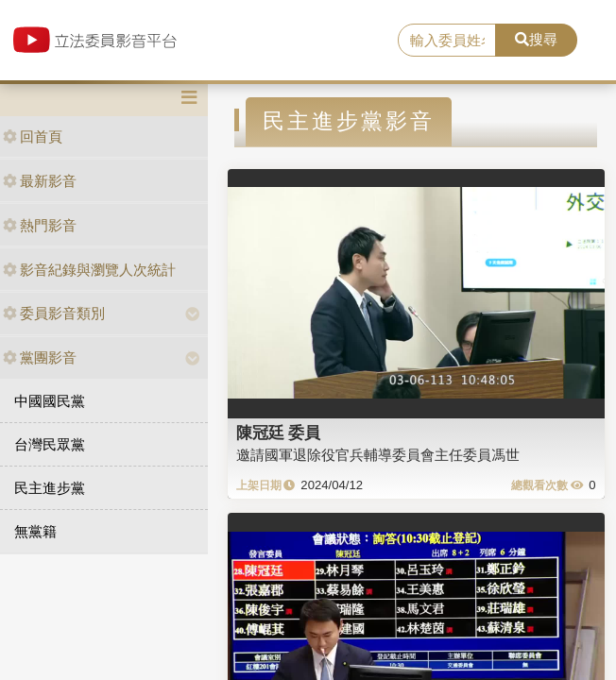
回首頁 (33, 136)
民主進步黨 (50, 488)
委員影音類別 (54, 313)
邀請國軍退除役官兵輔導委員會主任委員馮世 (378, 455)
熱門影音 (40, 225)
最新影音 (40, 181)
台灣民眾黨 (50, 444)
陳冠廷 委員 (279, 433)
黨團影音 (40, 357)
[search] (447, 41)
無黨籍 (35, 531)
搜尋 (536, 39)
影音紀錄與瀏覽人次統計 (89, 270)
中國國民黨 (50, 401)
